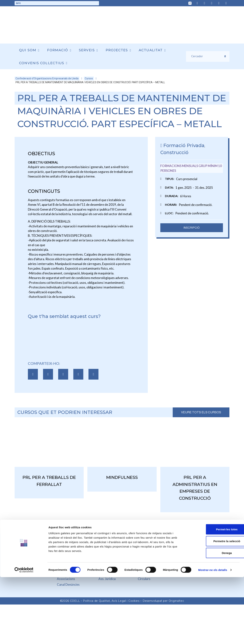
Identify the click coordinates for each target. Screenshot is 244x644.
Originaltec (176, 601)
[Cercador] (205, 56)
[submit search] (225, 56)
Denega (213, 542)
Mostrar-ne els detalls (213, 556)
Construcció (174, 152)
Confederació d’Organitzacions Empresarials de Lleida (47, 78)
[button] (33, 374)
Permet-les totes (213, 518)
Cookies (134, 601)
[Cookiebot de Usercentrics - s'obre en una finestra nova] (24, 556)
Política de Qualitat (96, 601)
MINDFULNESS (122, 477)
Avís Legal (119, 601)
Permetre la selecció (213, 530)
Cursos (89, 78)
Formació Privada (184, 145)
